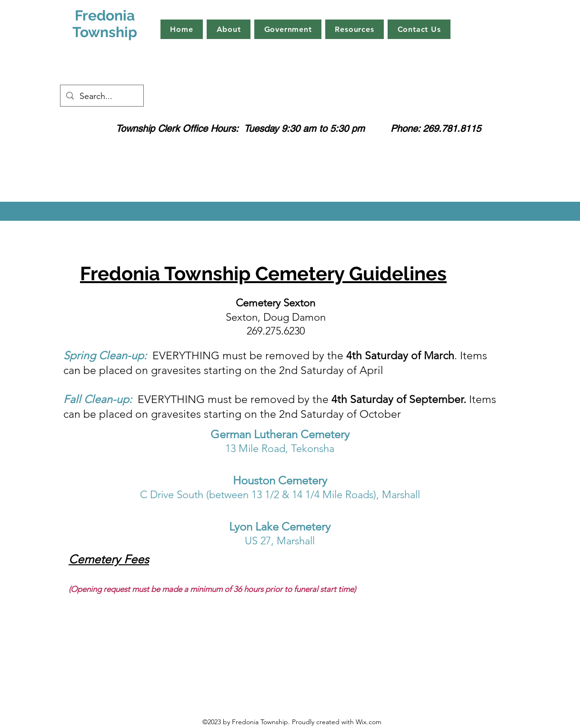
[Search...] (101, 97)
